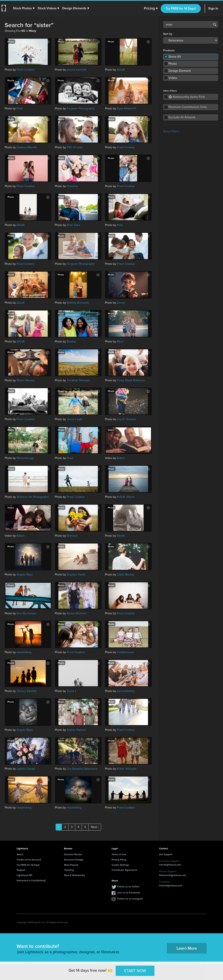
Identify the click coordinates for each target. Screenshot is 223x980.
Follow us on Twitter (128, 886)
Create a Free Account (29, 860)
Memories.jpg (25, 458)
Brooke (71, 342)
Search (215, 24)
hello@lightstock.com (171, 885)
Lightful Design (26, 769)
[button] (24, 8)
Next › (95, 827)
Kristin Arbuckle (127, 769)
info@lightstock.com (170, 865)
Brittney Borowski (78, 303)
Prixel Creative (26, 70)
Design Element (180, 71)
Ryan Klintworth (127, 109)
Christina (72, 186)
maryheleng (24, 652)
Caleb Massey (126, 575)
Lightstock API (24, 875)
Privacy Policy (119, 860)
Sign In (213, 8)
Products (169, 51)
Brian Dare (73, 225)
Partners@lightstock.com (173, 875)
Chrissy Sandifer (27, 691)
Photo (173, 64)
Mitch (120, 342)
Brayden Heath (76, 575)
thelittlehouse (125, 652)
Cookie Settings (120, 865)
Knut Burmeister (27, 613)
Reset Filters (171, 131)
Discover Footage (74, 860)
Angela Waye (25, 575)
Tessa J (71, 691)
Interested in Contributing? (31, 880)
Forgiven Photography (81, 109)
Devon (121, 303)
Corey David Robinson (131, 380)
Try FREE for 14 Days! (181, 8)
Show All (175, 57)
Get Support (166, 854)
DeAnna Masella (27, 147)
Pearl (20, 109)
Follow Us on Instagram (130, 899)
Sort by (168, 34)
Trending (69, 870)
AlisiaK (121, 70)
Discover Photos (73, 854)
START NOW (135, 971)
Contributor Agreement (124, 870)
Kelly (120, 225)
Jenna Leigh (74, 419)
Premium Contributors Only (188, 107)
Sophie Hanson (76, 730)
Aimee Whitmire (77, 613)
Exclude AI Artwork (182, 117)
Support (21, 870)
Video (173, 78)
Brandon (72, 536)
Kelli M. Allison (126, 497)
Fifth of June (75, 147)
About (20, 854)
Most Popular (71, 865)
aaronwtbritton (126, 691)
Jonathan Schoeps (78, 380)
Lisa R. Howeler (127, 419)
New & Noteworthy (75, 875)
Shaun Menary (26, 380)
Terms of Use (119, 854)
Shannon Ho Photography (33, 497)
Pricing (151, 8)
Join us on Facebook (129, 893)
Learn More (187, 948)
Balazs (121, 458)
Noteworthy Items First (187, 97)
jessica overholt (77, 70)
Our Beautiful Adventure (82, 769)
